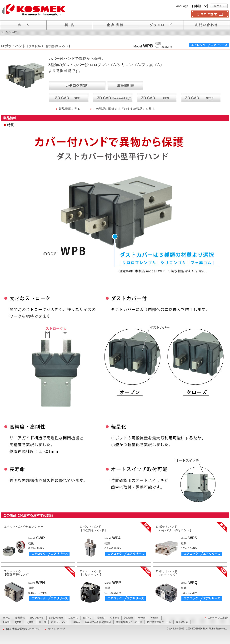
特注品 (76, 622)
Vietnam (155, 618)
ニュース (73, 618)
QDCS (31, 622)
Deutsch (128, 618)
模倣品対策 (182, 622)
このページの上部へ (219, 618)
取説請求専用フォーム (159, 622)
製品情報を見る (69, 109)
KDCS (43, 622)
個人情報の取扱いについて (23, 629)
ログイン (88, 618)
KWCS (7, 622)
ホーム (4, 32)
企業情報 (20, 618)
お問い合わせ (56, 618)
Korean (141, 618)
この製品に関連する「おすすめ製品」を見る (124, 109)
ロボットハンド (59, 622)
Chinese (115, 618)
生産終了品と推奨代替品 (98, 622)
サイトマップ (56, 629)
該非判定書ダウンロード (129, 622)
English (101, 618)
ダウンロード (37, 618)
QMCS (19, 622)
